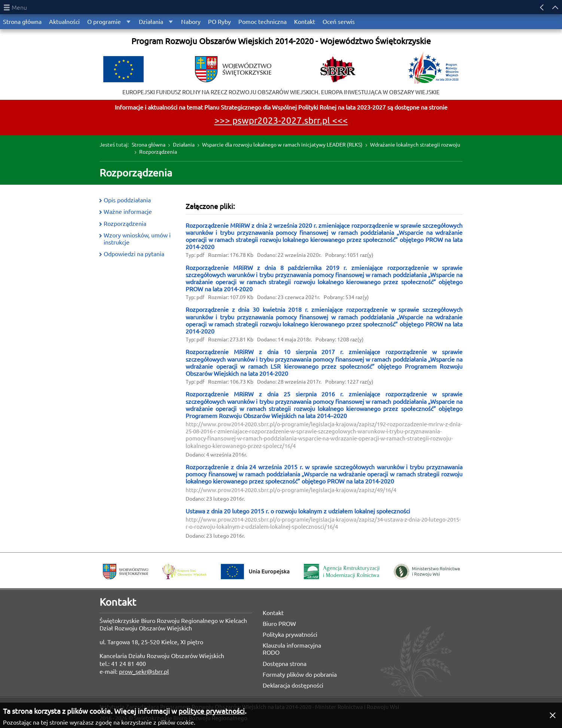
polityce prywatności (212, 711)
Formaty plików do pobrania (300, 675)
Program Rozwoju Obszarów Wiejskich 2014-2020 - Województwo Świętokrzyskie (281, 41)
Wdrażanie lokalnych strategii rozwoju (415, 145)
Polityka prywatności (290, 635)
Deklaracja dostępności (293, 685)
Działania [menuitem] (151, 22)
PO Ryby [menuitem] (219, 22)
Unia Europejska (255, 572)
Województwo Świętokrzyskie (126, 572)
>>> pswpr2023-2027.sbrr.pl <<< (281, 121)
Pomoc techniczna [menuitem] (262, 22)
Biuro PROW (279, 624)
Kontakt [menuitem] (305, 22)
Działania (184, 145)
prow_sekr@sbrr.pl (144, 672)
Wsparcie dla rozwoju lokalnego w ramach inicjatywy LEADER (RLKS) (282, 145)
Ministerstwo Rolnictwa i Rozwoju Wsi (427, 572)
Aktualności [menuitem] (64, 22)
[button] (553, 715)
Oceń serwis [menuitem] (339, 22)
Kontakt (273, 613)
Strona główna (149, 145)
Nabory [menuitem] (191, 22)
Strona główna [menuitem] (22, 22)
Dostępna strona (285, 664)
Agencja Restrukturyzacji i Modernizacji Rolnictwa (342, 572)
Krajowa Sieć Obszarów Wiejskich (184, 572)
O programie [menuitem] (104, 22)
